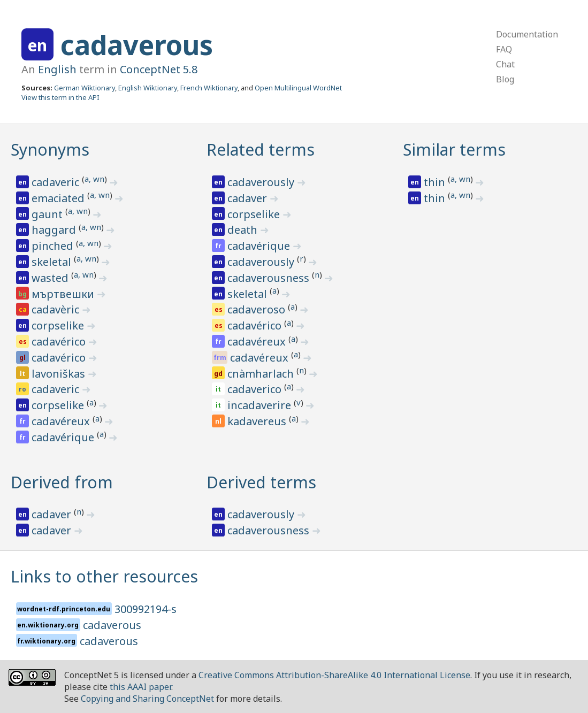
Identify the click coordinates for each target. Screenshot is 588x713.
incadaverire (261, 405)
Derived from (62, 482)
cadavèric (57, 309)
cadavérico (60, 342)
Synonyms (50, 149)
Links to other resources (104, 576)
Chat (505, 64)
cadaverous (137, 45)
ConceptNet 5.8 (159, 69)
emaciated (59, 198)
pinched (54, 246)
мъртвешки (64, 294)
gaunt (48, 214)
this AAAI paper (140, 687)
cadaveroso (258, 309)
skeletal (53, 262)
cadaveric (57, 182)
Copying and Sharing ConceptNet (147, 699)
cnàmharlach (262, 374)
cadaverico (256, 389)
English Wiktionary (148, 88)
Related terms (261, 149)
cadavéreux (62, 421)
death (244, 230)
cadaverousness (270, 278)
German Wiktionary (85, 88)
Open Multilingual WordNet (298, 88)
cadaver (249, 198)
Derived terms (261, 482)
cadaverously (262, 182)
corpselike (59, 325)
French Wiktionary (209, 88)
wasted (51, 278)
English (57, 69)
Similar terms (454, 149)
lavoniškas (60, 374)
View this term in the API (60, 97)
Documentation (527, 34)
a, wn (94, 179)
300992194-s (146, 609)
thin (436, 182)
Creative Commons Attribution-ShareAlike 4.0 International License (334, 675)
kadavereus (258, 421)
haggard (55, 230)
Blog (505, 79)
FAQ (504, 49)
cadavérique (64, 437)
